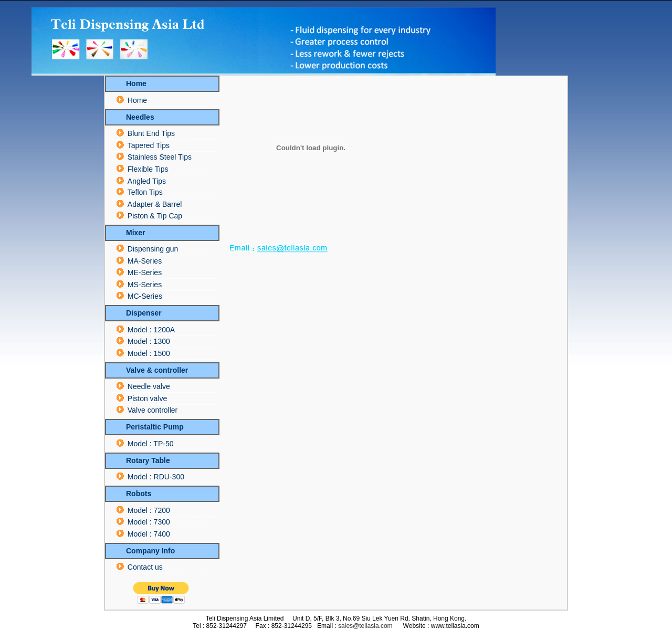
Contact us (145, 567)
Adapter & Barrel (155, 204)
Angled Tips (147, 181)
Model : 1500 (149, 353)
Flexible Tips (148, 169)
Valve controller (153, 410)
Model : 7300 (149, 522)
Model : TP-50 (151, 444)
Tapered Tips (149, 145)
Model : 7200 (149, 510)
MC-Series (145, 296)
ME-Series (145, 272)
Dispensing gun (153, 249)
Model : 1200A (151, 330)
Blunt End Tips (151, 133)
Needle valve (149, 386)
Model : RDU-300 (156, 477)
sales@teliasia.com (365, 626)
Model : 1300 (149, 341)
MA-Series (145, 261)
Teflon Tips (145, 192)
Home (137, 100)
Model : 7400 (149, 534)
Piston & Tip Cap (155, 216)
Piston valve (147, 398)
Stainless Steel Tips (160, 157)
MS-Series (145, 285)
